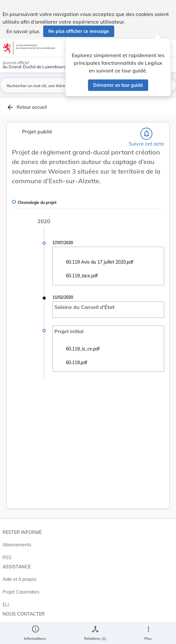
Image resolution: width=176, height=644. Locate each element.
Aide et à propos (20, 579)
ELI (6, 605)
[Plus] (148, 634)
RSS (7, 558)
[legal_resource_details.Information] (35, 634)
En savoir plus (23, 31)
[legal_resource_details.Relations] (95, 634)
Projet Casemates (21, 592)
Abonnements (17, 545)
